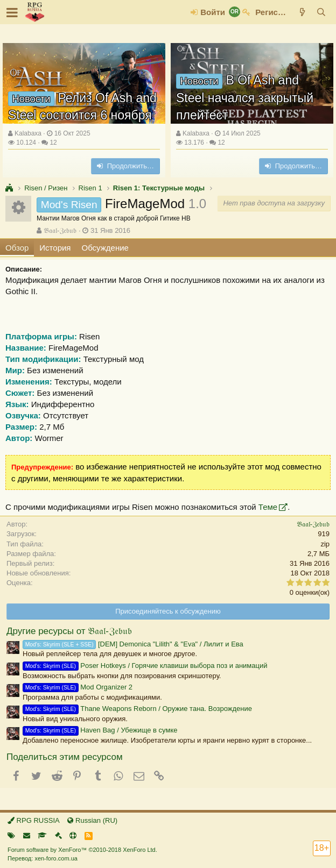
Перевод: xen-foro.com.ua (43, 858)
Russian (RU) (92, 820)
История (55, 248)
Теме (268, 507)
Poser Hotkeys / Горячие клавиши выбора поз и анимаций (145, 666)
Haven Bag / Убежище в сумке (100, 730)
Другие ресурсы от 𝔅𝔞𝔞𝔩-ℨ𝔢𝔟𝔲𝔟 (69, 631)
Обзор (17, 248)
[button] (12, 12)
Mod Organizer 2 (78, 687)
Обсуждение (105, 248)
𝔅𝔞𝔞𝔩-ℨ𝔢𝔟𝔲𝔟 (60, 230)
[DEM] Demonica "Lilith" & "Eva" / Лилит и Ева (133, 644)
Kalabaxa (28, 133)
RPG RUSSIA (34, 820)
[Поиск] (321, 12)
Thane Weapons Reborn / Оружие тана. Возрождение (137, 709)
